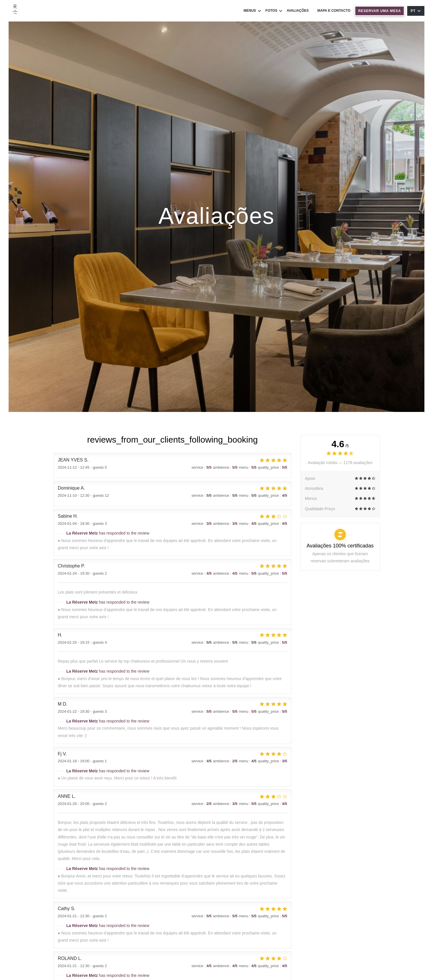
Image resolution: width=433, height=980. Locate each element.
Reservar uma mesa (380, 11)
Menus (252, 11)
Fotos (274, 11)
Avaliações (298, 11)
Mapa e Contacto (334, 11)
